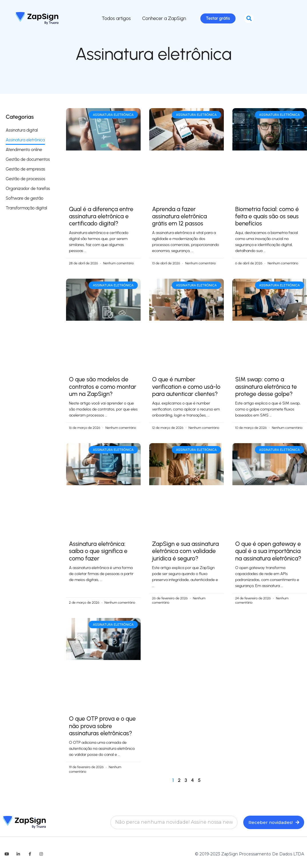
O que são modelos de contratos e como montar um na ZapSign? (103, 388)
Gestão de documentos (28, 160)
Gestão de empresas (25, 170)
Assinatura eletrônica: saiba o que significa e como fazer (98, 552)
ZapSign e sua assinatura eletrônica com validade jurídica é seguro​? (185, 552)
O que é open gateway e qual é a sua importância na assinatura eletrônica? (268, 552)
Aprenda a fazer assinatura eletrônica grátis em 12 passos (180, 217)
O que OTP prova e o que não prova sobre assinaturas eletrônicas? (102, 727)
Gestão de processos (25, 180)
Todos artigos (114, 19)
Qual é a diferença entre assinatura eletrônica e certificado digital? (101, 217)
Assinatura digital (22, 131)
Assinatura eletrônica (25, 141)
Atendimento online (24, 151)
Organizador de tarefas (28, 190)
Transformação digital (26, 209)
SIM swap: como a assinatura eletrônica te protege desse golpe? (266, 388)
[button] (249, 19)
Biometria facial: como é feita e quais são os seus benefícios (267, 217)
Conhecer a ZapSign (162, 19)
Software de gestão (25, 199)
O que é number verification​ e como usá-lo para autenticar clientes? (186, 388)
